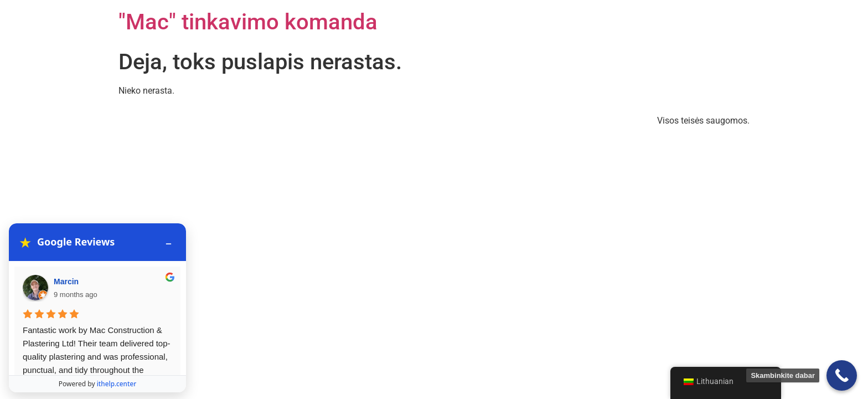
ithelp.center (117, 382)
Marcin (66, 236)
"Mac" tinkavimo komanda (248, 22)
